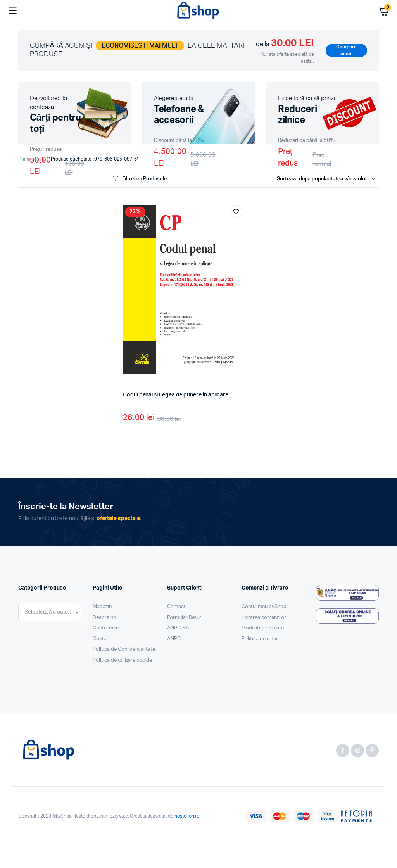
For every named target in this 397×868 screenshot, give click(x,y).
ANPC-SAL (180, 628)
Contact (102, 639)
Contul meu (106, 628)
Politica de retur (260, 639)
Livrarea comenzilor (264, 618)
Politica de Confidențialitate (124, 649)
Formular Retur (184, 618)
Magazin (102, 607)
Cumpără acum (346, 50)
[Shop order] (328, 179)
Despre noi (105, 618)
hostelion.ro (187, 816)
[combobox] (50, 612)
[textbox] (50, 612)
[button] (236, 211)
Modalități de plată (263, 628)
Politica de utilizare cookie (122, 660)
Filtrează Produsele (139, 179)
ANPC (174, 639)
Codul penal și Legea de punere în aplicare (176, 395)
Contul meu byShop (264, 607)
